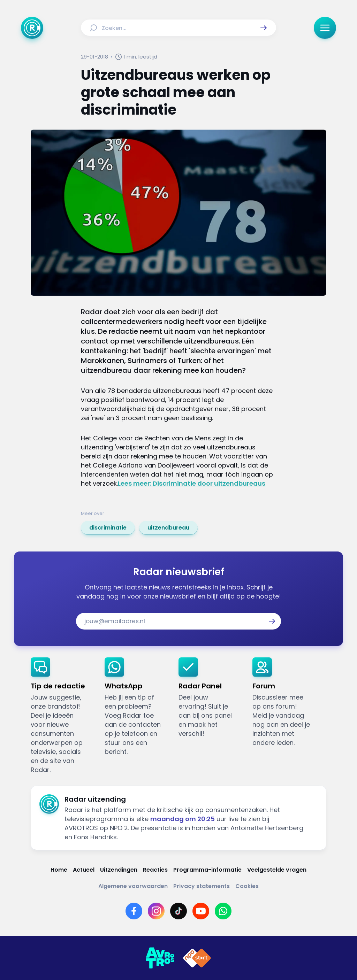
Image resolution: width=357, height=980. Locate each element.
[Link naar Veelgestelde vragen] (277, 870)
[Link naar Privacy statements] (202, 886)
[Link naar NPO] (197, 958)
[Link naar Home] (59, 870)
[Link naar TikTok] (178, 911)
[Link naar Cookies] (247, 886)
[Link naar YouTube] (201, 911)
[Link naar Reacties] (155, 870)
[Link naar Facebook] (134, 911)
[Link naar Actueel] (84, 870)
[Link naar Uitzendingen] (119, 870)
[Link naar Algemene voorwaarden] (133, 886)
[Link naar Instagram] (156, 911)
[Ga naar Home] (32, 28)
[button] (264, 28)
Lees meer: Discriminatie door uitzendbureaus (192, 483)
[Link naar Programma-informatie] (207, 870)
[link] (108, 528)
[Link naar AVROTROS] (160, 958)
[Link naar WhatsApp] (223, 911)
